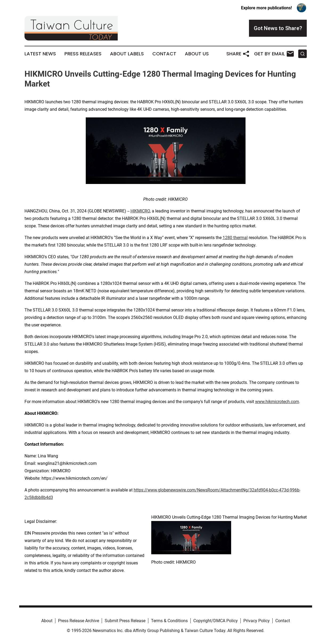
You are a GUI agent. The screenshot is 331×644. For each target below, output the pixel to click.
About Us (197, 54)
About (47, 621)
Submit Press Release (125, 621)
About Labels (127, 54)
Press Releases (83, 54)
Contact (164, 54)
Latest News (40, 54)
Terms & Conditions (169, 621)
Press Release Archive (79, 621)
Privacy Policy (257, 621)
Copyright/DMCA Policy (216, 621)
